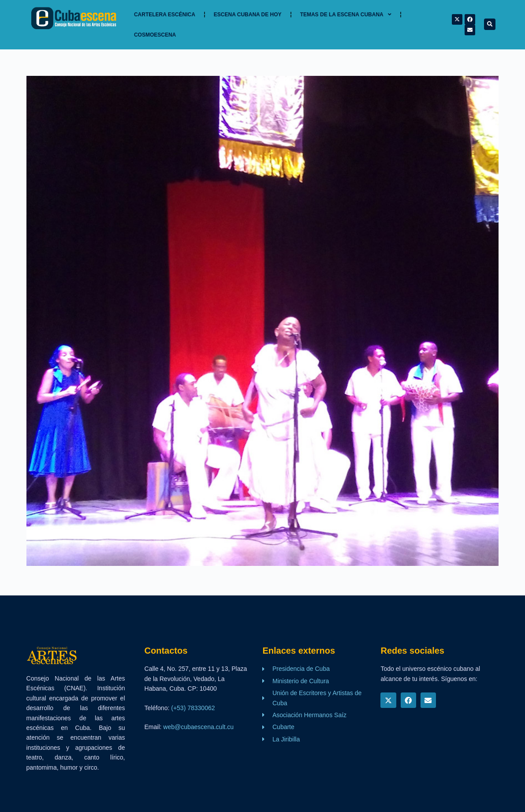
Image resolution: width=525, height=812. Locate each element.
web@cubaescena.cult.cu (198, 727)
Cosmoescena (155, 35)
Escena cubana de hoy (248, 15)
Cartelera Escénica (165, 15)
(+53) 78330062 (193, 708)
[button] (490, 24)
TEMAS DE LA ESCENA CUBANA (346, 15)
